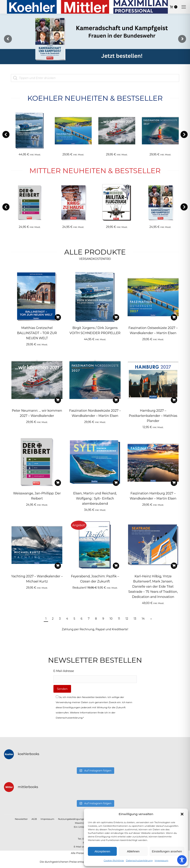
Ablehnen (133, 851)
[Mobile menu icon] (184, 7)
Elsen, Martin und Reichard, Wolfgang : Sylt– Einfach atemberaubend (95, 498)
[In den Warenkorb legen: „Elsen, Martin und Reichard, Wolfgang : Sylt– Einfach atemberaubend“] (116, 483)
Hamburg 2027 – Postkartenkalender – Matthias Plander (153, 416)
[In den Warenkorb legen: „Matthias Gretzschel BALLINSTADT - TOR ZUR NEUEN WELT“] (58, 317)
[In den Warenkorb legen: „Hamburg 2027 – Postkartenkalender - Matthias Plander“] (174, 400)
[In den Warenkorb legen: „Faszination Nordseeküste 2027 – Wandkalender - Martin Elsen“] (116, 400)
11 (119, 619)
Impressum (161, 860)
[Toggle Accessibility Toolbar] (182, 860)
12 (127, 619)
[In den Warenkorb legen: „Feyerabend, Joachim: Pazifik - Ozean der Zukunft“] (116, 566)
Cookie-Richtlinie (114, 860)
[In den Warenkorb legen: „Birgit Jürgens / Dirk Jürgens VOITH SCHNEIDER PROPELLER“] (116, 317)
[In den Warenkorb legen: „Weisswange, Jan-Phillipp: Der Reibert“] (58, 483)
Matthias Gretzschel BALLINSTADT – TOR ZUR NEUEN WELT (37, 333)
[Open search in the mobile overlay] (95, 78)
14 (143, 619)
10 (111, 619)
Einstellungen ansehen (167, 851)
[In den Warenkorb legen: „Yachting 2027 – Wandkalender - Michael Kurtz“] (58, 566)
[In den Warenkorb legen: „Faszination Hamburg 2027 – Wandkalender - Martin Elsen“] (174, 483)
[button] (182, 814)
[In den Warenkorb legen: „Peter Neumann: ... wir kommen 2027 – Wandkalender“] (58, 400)
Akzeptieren (102, 851)
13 (135, 619)
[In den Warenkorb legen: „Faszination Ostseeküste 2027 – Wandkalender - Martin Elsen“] (174, 317)
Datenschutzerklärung (139, 860)
